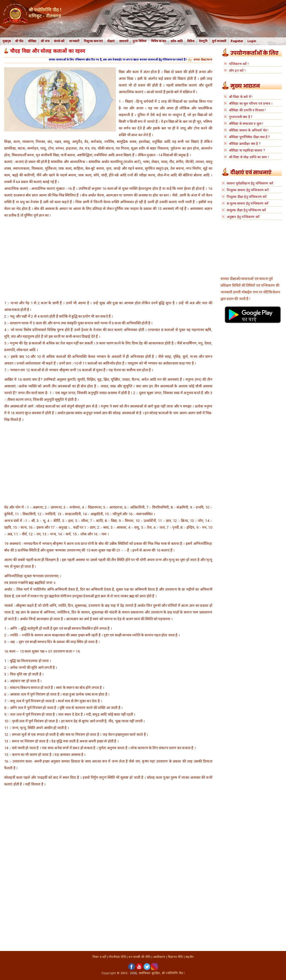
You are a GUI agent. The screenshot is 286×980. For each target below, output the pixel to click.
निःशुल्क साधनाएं (93, 41)
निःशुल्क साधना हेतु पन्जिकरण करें (248, 190)
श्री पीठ (19, 41)
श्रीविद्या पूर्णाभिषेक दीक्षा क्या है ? (249, 137)
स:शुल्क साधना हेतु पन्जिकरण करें (248, 203)
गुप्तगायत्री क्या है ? (241, 117)
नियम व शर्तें (99, 957)
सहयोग (190, 957)
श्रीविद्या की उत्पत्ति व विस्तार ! (247, 110)
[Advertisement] (108, 261)
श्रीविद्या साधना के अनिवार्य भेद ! (249, 130)
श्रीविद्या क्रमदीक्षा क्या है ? (245, 144)
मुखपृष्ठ (7, 41)
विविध (191, 41)
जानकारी (74, 41)
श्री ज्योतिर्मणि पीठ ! (173, 973)
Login (252, 41)
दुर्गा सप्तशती (219, 41)
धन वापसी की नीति (139, 957)
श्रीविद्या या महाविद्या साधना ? (247, 150)
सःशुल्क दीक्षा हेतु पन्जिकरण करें (246, 210)
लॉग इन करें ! (237, 71)
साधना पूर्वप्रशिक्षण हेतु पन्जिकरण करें (250, 183)
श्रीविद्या (32, 41)
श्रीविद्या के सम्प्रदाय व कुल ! (246, 124)
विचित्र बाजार (159, 41)
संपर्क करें (59, 41)
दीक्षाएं (111, 41)
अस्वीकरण (159, 957)
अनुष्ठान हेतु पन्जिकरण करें (243, 217)
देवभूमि (203, 41)
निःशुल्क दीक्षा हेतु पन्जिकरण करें (247, 197)
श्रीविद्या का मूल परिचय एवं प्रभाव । (251, 104)
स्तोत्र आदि (177, 41)
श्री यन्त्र (45, 41)
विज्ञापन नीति (175, 957)
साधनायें (124, 41)
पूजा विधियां (140, 41)
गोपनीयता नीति (117, 957)
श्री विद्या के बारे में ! (241, 97)
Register (237, 41)
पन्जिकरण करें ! (239, 64)
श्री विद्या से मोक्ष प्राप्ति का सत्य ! (249, 157)
